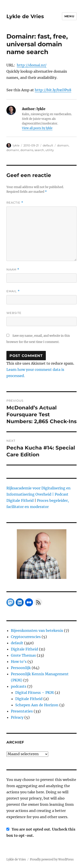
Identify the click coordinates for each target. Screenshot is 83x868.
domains (27, 150)
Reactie (15, 203)
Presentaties (22, 711)
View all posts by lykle (37, 128)
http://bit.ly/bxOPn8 (53, 90)
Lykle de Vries (25, 16)
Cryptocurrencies (26, 637)
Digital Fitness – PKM (35, 693)
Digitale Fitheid (24, 649)
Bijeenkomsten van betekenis (37, 631)
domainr (13, 150)
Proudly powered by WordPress (52, 859)
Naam (13, 270)
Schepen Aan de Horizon (37, 705)
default (48, 145)
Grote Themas (23, 655)
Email (13, 291)
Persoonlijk (21, 668)
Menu (69, 16)
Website (14, 313)
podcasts (19, 686)
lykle (16, 145)
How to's (19, 662)
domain (63, 145)
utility (50, 150)
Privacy (17, 717)
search (39, 150)
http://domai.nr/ (32, 65)
